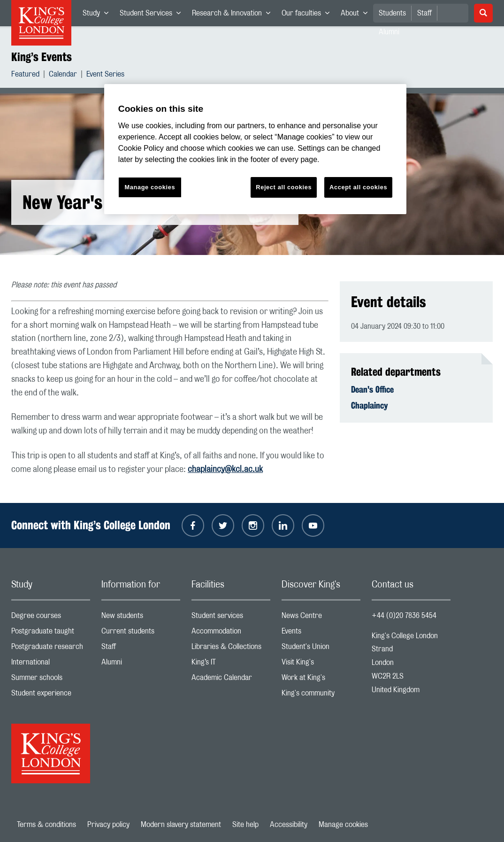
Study (98, 15)
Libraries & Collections (231, 649)
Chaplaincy (370, 405)
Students (392, 13)
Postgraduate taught (51, 633)
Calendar (63, 75)
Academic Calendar (231, 680)
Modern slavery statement (181, 825)
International (51, 664)
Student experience (51, 695)
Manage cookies (343, 825)
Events (321, 633)
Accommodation (231, 633)
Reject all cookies (284, 187)
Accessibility (289, 825)
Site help (245, 825)
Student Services (153, 15)
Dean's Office (372, 389)
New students (141, 618)
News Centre (321, 618)
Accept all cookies (358, 187)
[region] (255, 149)
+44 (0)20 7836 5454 (404, 616)
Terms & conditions (46, 825)
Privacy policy (108, 825)
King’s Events (42, 57)
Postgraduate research (51, 649)
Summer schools (51, 680)
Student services (231, 618)
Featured (25, 75)
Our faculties (308, 15)
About (357, 15)
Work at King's (321, 680)
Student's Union (321, 649)
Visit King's (321, 664)
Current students (141, 633)
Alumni (141, 664)
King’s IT (231, 664)
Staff (424, 13)
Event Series (105, 75)
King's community (321, 695)
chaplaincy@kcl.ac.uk (225, 470)
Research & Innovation (234, 15)
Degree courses (51, 618)
